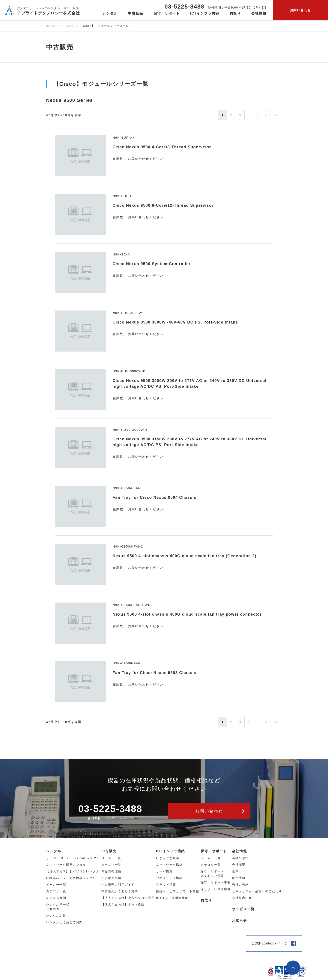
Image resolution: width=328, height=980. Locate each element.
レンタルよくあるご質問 (64, 922)
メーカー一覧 (211, 858)
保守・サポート (214, 851)
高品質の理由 (111, 871)
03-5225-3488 (184, 7)
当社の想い (240, 858)
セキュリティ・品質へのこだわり (257, 891)
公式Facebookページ (270, 943)
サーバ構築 (164, 871)
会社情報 (239, 851)
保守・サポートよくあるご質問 (212, 874)
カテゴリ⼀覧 (56, 891)
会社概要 (239, 865)
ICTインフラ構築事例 (172, 898)
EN (264, 7)
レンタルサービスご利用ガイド (59, 907)
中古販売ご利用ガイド (118, 885)
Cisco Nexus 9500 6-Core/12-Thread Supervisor (163, 205)
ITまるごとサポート (171, 858)
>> (276, 115)
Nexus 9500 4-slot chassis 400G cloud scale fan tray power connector (187, 614)
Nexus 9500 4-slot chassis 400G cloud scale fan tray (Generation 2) (184, 556)
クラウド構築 (166, 885)
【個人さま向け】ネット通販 (123, 904)
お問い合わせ (300, 10)
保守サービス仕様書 (216, 889)
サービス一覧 (243, 909)
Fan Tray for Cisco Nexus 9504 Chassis (154, 497)
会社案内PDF (242, 898)
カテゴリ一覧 (211, 865)
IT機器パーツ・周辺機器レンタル (71, 878)
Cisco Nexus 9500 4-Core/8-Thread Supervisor (162, 147)
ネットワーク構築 (169, 865)
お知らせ (239, 921)
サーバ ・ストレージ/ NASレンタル (73, 858)
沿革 (235, 871)
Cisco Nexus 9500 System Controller (152, 264)
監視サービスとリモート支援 (178, 891)
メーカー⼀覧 (56, 885)
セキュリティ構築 (169, 878)
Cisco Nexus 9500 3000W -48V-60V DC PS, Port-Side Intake (175, 322)
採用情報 (239, 878)
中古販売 (68, 26)
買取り (235, 13)
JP (256, 7)
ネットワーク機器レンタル (66, 865)
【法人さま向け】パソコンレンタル (73, 871)
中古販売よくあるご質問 (120, 891)
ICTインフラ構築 (171, 851)
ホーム (51, 26)
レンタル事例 (56, 898)
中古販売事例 (111, 878)
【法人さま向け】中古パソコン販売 (128, 898)
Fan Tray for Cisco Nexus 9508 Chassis (154, 673)
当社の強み (240, 885)
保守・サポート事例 (216, 882)
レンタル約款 (56, 916)
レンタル (54, 851)
